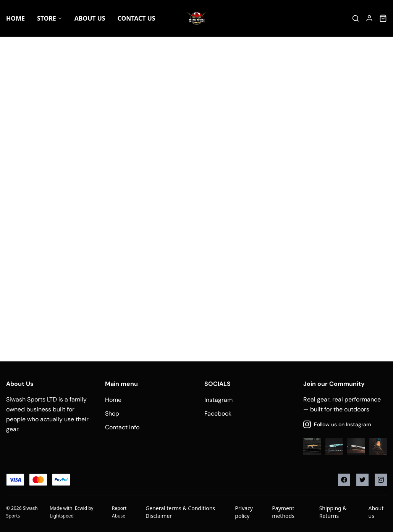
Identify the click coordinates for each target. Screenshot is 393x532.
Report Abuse (119, 512)
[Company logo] (197, 18)
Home (15, 18)
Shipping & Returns (333, 512)
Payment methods (283, 512)
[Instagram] (381, 480)
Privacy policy (244, 512)
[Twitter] (362, 480)
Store (50, 18)
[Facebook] (344, 480)
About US (90, 18)
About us (376, 512)
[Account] (369, 18)
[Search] (356, 18)
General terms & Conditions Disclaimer (180, 512)
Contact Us (137, 18)
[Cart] (383, 18)
